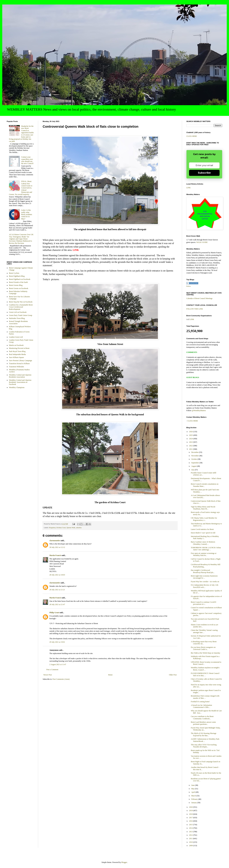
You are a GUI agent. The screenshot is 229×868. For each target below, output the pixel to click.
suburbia (79, 528)
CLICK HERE (192, 136)
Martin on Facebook (16, 345)
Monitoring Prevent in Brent (19, 348)
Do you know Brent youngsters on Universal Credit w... (203, 648)
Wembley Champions (17, 387)
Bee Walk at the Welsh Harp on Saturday (206, 653)
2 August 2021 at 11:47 (58, 664)
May (193, 789)
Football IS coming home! (200, 702)
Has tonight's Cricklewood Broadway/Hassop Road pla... (203, 571)
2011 (191, 839)
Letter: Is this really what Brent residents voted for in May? (27, 214)
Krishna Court (61, 528)
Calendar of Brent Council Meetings (199, 298)
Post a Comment (52, 670)
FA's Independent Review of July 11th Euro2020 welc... (205, 586)
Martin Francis (55, 555)
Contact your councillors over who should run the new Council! (27, 160)
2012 (191, 835)
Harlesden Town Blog (17, 318)
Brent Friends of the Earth (18, 282)
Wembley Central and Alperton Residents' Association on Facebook (20, 382)
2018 (191, 814)
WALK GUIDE (202, 242)
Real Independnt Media (17, 354)
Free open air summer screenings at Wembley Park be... (204, 554)
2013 (191, 832)
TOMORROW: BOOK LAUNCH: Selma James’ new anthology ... (206, 549)
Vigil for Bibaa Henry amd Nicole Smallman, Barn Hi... (203, 508)
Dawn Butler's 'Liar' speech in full (203, 533)
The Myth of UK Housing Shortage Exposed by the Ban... (204, 734)
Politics (189, 286)
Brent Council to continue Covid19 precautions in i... (203, 603)
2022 (191, 446)
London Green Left (16, 337)
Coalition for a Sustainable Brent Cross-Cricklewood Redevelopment (21, 307)
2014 (191, 828)
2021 (191, 449)
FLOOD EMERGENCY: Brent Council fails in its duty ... (205, 674)
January (194, 803)
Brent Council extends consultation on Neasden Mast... (205, 485)
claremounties (55, 541)
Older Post (173, 675)
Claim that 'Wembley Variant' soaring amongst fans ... (204, 631)
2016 (191, 821)
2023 (191, 442)
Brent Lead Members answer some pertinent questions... (203, 723)
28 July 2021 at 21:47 (57, 604)
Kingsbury (52, 528)
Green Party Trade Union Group (21, 315)
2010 (191, 842)
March (194, 796)
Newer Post (48, 675)
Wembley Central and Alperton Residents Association (20, 376)
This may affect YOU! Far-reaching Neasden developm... (204, 746)
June (193, 785)
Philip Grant (54, 613)
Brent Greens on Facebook (19, 288)
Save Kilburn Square (16, 357)
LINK (189, 188)
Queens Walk (71, 528)
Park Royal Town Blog (17, 351)
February (195, 799)
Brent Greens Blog (16, 285)
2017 (191, 818)
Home (110, 675)
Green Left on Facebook (18, 312)
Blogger (124, 862)
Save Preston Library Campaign (21, 361)
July (193, 470)
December (195, 452)
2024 (191, 439)
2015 (191, 825)
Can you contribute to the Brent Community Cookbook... (202, 717)
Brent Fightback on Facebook (20, 279)
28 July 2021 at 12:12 (57, 547)
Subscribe (204, 173)
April (193, 792)
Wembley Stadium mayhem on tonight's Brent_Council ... (205, 669)
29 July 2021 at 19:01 (57, 642)
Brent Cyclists (14, 273)
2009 (191, 846)
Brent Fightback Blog (17, 276)
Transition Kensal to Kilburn (19, 364)
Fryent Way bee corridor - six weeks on (205, 582)
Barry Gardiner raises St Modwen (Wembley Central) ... (203, 543)
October (194, 459)
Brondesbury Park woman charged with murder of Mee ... (205, 697)
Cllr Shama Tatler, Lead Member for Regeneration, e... (204, 519)
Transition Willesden (16, 367)
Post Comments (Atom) (61, 679)
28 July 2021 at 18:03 (57, 575)
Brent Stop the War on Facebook (21, 302)
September (195, 463)
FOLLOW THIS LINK (195, 309)
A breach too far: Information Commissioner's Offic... (201, 706)
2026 (191, 432)
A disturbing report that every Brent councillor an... (204, 643)
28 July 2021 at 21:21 (57, 590)
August (194, 466)
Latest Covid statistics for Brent (202, 529)
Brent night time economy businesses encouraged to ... (204, 577)
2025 (191, 435)
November (195, 456)
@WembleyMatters (199, 411)
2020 (191, 807)
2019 (191, 811)
